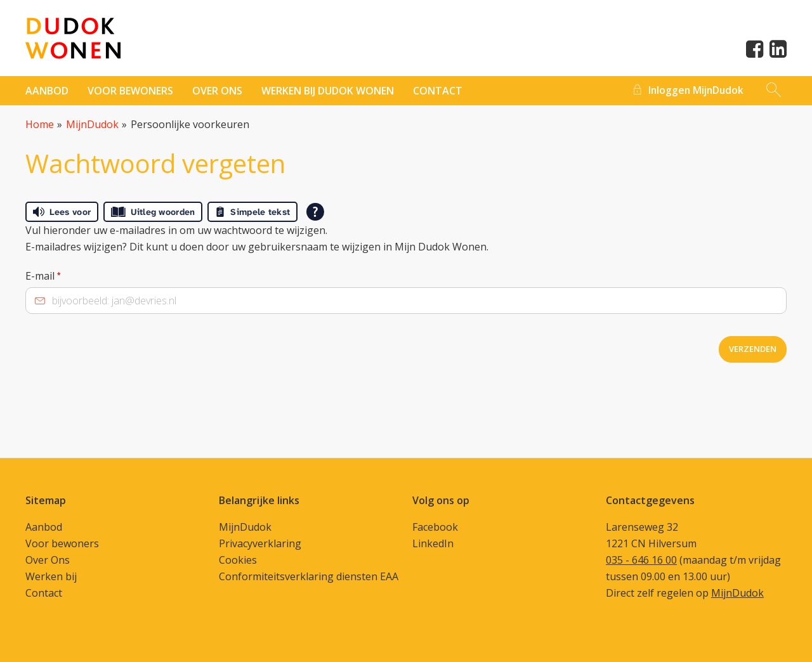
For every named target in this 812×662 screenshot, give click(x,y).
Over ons (217, 91)
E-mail (43, 276)
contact (438, 91)
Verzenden (753, 349)
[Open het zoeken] (773, 91)
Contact (44, 593)
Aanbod (47, 91)
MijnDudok (92, 124)
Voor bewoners (130, 91)
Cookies (238, 560)
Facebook (435, 527)
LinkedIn (433, 543)
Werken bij (51, 576)
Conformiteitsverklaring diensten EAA (309, 576)
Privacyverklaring (260, 543)
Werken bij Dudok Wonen (328, 91)
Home (40, 124)
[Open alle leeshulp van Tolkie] (315, 212)
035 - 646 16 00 (641, 560)
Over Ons (48, 560)
